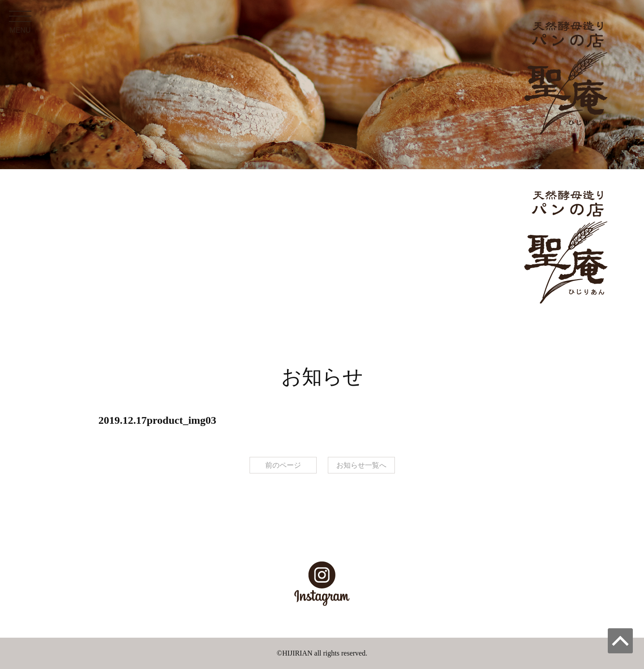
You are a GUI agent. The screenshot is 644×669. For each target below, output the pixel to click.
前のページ (283, 465)
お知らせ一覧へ (361, 465)
